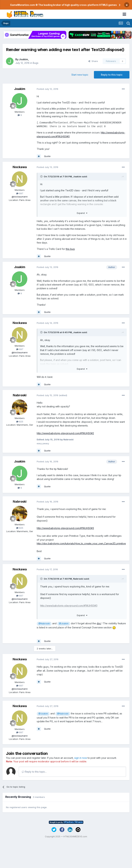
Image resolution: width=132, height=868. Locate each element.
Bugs (36, 63)
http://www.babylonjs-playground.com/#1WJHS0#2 (65, 433)
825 (20, 422)
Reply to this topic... (34, 772)
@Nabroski (44, 624)
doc (99, 623)
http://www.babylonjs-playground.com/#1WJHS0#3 (65, 528)
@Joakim (64, 624)
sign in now (81, 758)
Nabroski (20, 395)
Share (93, 61)
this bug (70, 249)
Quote (47, 156)
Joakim (23, 59)
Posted (47, 89)
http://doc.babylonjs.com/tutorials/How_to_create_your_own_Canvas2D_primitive (81, 543)
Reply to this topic (112, 75)
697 (20, 193)
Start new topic (80, 75)
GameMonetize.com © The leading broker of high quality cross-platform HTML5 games (63, 5)
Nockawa (20, 167)
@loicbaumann (20, 197)
